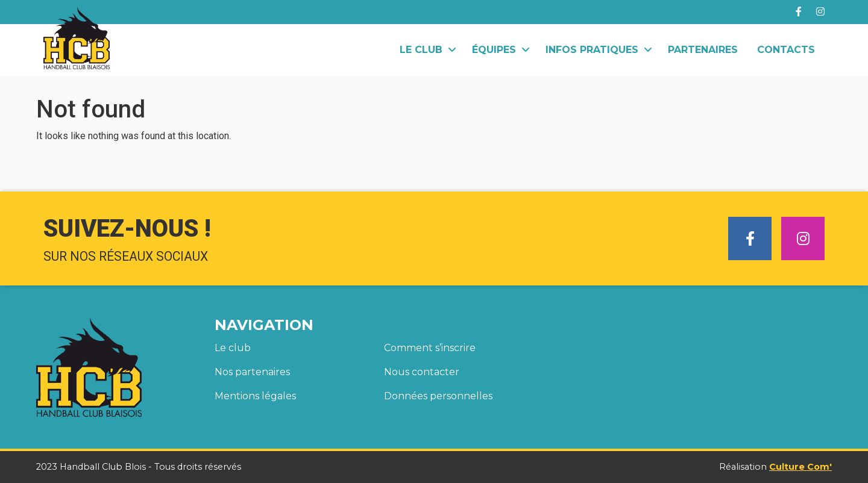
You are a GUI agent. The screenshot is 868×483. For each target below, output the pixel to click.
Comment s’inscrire (430, 348)
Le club (233, 348)
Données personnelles (438, 396)
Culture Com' (800, 467)
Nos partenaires (252, 372)
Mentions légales (255, 396)
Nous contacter (422, 372)
